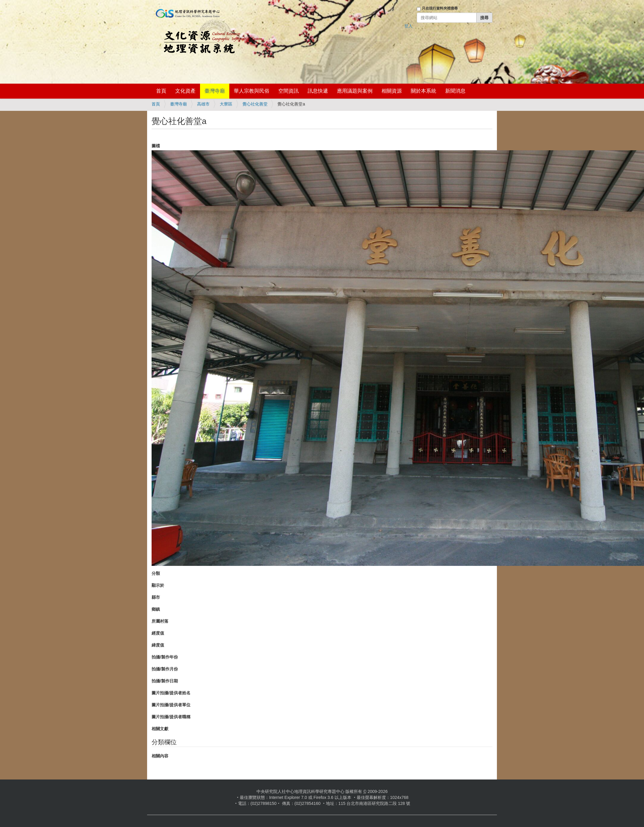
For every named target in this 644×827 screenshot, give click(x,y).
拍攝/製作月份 (165, 669)
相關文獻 (160, 729)
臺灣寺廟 (215, 91)
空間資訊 (289, 91)
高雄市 (203, 104)
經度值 (158, 633)
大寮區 (226, 104)
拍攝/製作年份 (165, 657)
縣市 (156, 597)
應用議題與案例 (355, 91)
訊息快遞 (318, 91)
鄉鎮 (156, 609)
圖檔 (156, 146)
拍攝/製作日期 (165, 681)
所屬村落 (160, 621)
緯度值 (158, 645)
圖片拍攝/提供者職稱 (171, 717)
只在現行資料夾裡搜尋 (440, 8)
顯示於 (158, 585)
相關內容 (160, 756)
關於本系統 (424, 91)
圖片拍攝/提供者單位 (171, 705)
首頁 (161, 91)
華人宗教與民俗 (252, 91)
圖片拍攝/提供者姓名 (171, 693)
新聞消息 (455, 91)
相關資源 (392, 91)
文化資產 (185, 91)
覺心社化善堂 (255, 104)
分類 (156, 573)
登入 (408, 26)
